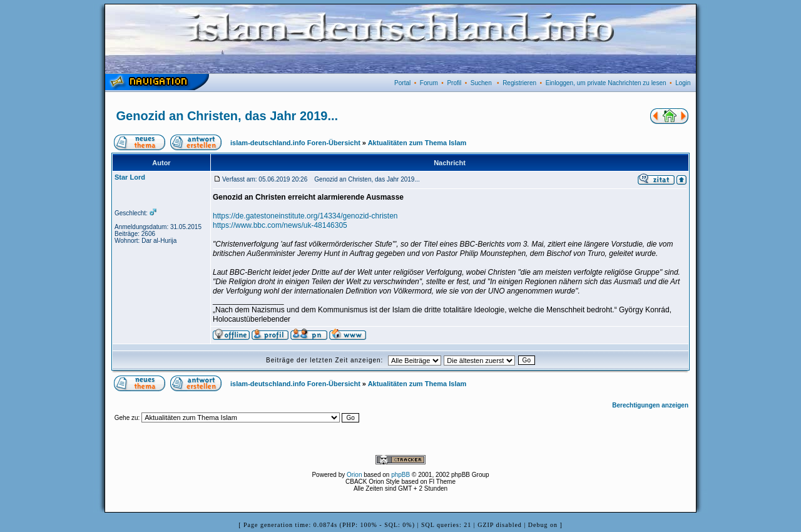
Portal (402, 83)
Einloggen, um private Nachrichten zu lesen (606, 83)
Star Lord (130, 177)
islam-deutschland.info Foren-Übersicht (295, 143)
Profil (454, 83)
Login (683, 83)
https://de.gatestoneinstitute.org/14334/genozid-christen (305, 216)
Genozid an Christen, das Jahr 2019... (227, 116)
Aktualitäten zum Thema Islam (417, 143)
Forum (429, 83)
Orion (354, 475)
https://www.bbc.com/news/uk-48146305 (280, 225)
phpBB (400, 475)
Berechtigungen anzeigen (650, 405)
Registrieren (519, 83)
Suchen (481, 83)
